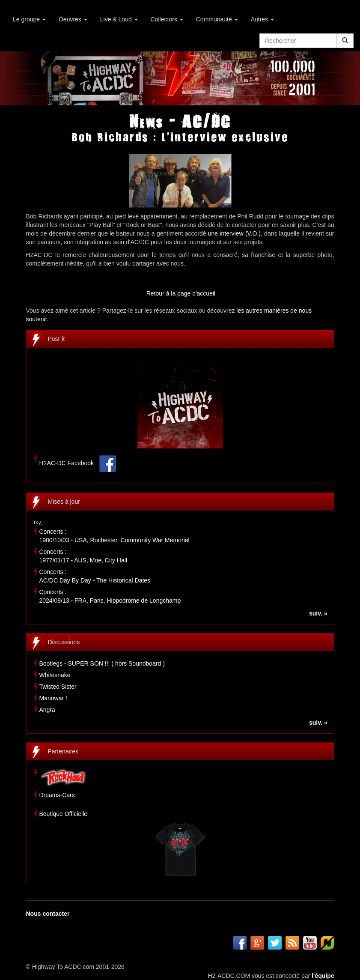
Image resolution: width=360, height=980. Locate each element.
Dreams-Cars (57, 795)
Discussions (64, 642)
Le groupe (29, 19)
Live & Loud (119, 19)
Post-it (57, 339)
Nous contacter (48, 914)
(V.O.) (253, 233)
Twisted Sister (58, 687)
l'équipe (323, 976)
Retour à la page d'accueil (181, 293)
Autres (262, 19)
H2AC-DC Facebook (67, 463)
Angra (47, 710)
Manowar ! (53, 698)
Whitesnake (55, 675)
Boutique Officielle (64, 814)
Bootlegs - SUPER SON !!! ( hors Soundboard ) (102, 663)
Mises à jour (64, 502)
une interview (227, 233)
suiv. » (318, 613)
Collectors (167, 19)
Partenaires (63, 751)
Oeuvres (73, 19)
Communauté (217, 19)
